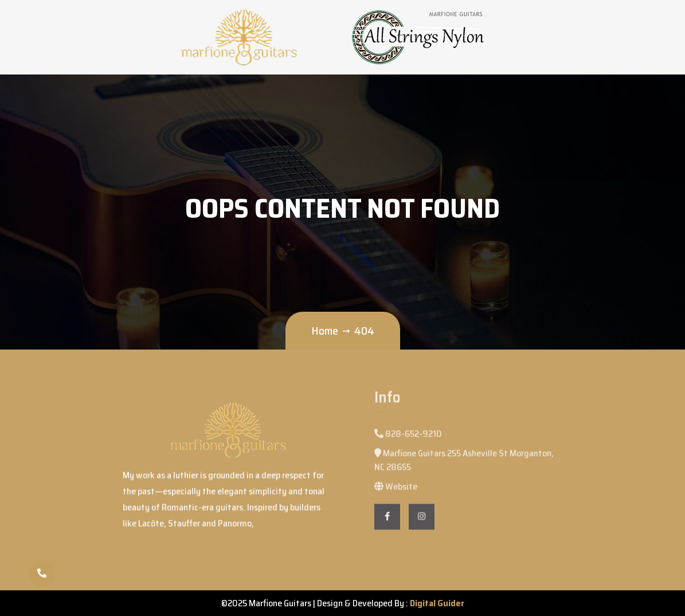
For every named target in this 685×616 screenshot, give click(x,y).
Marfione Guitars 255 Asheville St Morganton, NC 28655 (464, 464)
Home (325, 331)
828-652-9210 (408, 438)
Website (396, 490)
